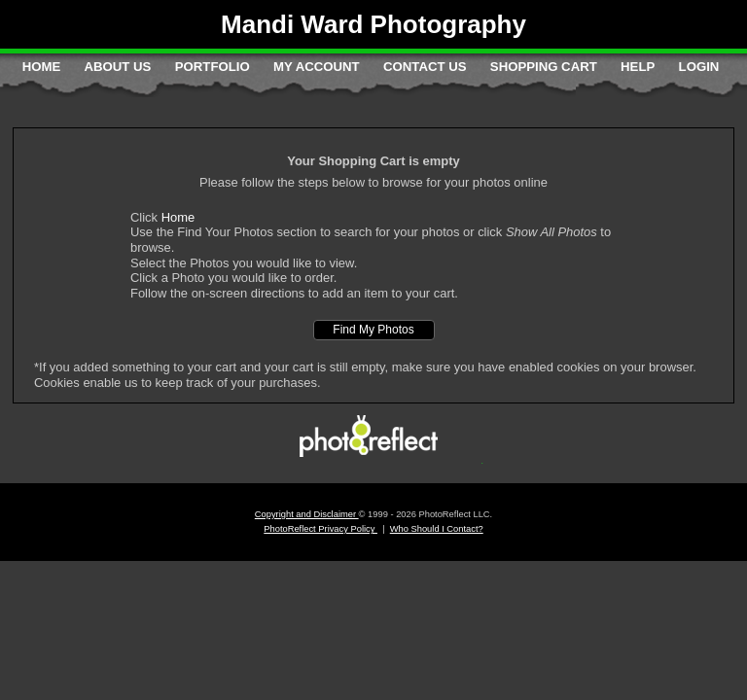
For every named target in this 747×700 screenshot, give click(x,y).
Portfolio (213, 67)
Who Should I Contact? (437, 529)
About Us (118, 67)
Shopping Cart (544, 67)
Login (699, 67)
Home (42, 67)
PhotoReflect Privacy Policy (320, 529)
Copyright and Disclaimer (307, 514)
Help (638, 67)
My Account (317, 67)
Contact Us (425, 67)
